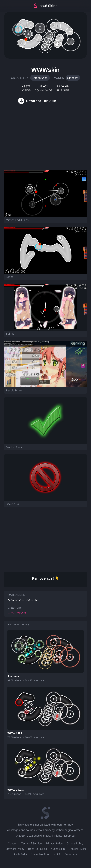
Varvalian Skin (40, 854)
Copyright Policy (14, 849)
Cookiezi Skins (78, 849)
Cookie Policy (75, 843)
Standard (73, 78)
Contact (13, 843)
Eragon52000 (40, 78)
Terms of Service (31, 843)
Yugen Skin (58, 849)
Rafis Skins (21, 854)
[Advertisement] (29, 142)
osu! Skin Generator (65, 854)
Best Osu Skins (38, 849)
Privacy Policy (54, 843)
